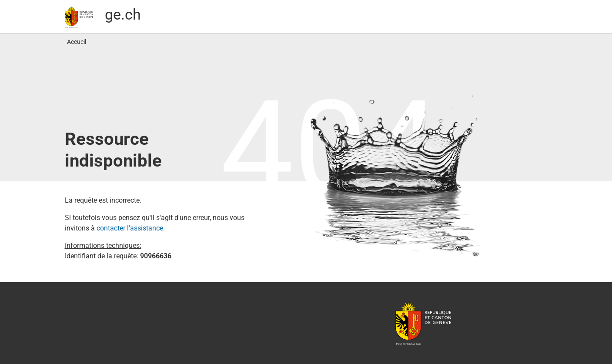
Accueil (77, 42)
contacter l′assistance (130, 228)
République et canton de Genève (423, 323)
